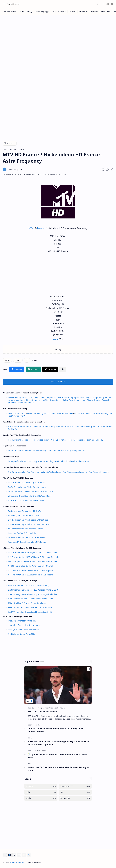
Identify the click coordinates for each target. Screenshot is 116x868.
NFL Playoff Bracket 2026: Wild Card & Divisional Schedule (33, 557)
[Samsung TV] (75, 798)
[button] (4, 4)
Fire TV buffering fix (17, 472)
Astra (56, 339)
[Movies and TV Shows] (89, 11)
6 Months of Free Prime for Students (24, 625)
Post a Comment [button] (58, 382)
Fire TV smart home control (20, 427)
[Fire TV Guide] (10, 11)
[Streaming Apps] (42, 11)
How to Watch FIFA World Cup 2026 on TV (26, 483)
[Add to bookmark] (89, 669)
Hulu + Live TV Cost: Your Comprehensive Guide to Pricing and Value (59, 769)
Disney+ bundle (94, 400)
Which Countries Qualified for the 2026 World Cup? (30, 491)
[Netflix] (41, 798)
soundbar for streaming (36, 451)
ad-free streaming (32, 400)
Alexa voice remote (59, 440)
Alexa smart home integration (47, 427)
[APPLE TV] (41, 786)
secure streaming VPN (102, 413)
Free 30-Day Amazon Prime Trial (22, 621)
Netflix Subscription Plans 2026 (22, 634)
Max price (81, 400)
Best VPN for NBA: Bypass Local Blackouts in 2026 (30, 608)
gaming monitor (77, 451)
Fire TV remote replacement (75, 472)
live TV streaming (65, 398)
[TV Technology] (26, 11)
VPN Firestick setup (83, 413)
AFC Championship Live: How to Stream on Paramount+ (33, 561)
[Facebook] (5, 855)
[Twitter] (14, 855)
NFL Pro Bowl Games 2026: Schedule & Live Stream (30, 575)
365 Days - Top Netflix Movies (42, 712)
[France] (18, 360)
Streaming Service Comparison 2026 (24, 515)
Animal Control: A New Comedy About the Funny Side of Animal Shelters (56, 730)
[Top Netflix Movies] (58, 708)
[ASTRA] (7, 360)
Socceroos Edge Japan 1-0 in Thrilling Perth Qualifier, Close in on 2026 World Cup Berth (58, 743)
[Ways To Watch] (59, 11)
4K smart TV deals (16, 451)
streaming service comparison (43, 398)
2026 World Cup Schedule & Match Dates (26, 500)
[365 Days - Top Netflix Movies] (58, 685)
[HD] (27, 360)
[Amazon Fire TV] (75, 786)
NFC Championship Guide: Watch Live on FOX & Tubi (31, 566)
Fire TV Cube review (41, 440)
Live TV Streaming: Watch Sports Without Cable (29, 520)
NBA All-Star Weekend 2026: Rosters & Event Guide (30, 599)
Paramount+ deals (26, 403)
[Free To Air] (106, 11)
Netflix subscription (50, 400)
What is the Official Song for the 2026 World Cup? (30, 496)
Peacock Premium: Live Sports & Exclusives (27, 538)
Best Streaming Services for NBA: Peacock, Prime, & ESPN (33, 590)
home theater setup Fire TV (87, 427)
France (41, 228)
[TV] (39, 725)
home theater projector (58, 451)
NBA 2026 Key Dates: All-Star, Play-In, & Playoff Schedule (33, 594)
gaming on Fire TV (95, 440)
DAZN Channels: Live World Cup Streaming (27, 487)
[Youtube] (19, 855)
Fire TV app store (35, 461)
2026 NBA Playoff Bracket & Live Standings (27, 603)
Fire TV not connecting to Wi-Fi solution (44, 472)
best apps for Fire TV (17, 461)
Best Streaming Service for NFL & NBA (25, 511)
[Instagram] (10, 855)
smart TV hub (67, 427)
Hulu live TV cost (68, 400)
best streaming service (18, 398)
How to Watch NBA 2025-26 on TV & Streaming (29, 585)
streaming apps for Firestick (57, 461)
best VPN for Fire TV (17, 413)
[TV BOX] (73, 11)
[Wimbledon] (41, 751)
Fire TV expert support (99, 472)
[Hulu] (41, 792)
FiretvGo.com (13, 4)
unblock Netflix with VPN (62, 413)
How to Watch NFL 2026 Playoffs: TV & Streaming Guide (32, 553)
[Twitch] (24, 855)
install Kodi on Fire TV (79, 461)
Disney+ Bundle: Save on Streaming (24, 630)
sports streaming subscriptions (88, 398)
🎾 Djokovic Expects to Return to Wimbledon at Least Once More (58, 756)
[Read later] (103, 169)
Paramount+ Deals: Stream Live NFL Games (27, 542)
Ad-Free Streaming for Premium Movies (25, 529)
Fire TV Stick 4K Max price (19, 440)
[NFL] (75, 792)
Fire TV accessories (77, 440)
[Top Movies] (45, 708)
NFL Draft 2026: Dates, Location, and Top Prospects (31, 570)
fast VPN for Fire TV (17, 416)
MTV (31, 228)
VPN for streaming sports (38, 413)
